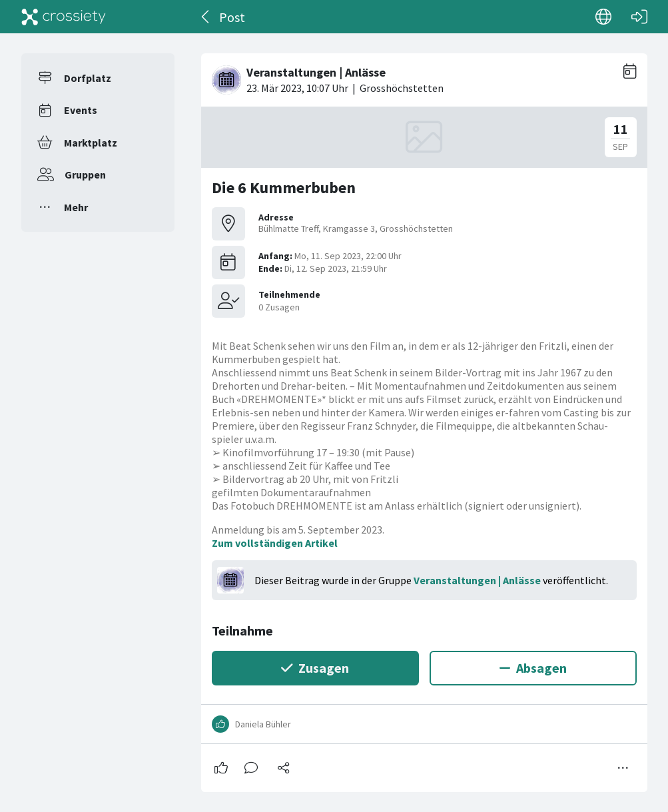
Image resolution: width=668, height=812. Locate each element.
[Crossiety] (64, 17)
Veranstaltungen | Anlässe (477, 580)
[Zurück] (206, 17)
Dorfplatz (88, 78)
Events (81, 110)
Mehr (76, 207)
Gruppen (85, 175)
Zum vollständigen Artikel (275, 543)
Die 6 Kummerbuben (284, 188)
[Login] (639, 17)
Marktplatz (91, 143)
